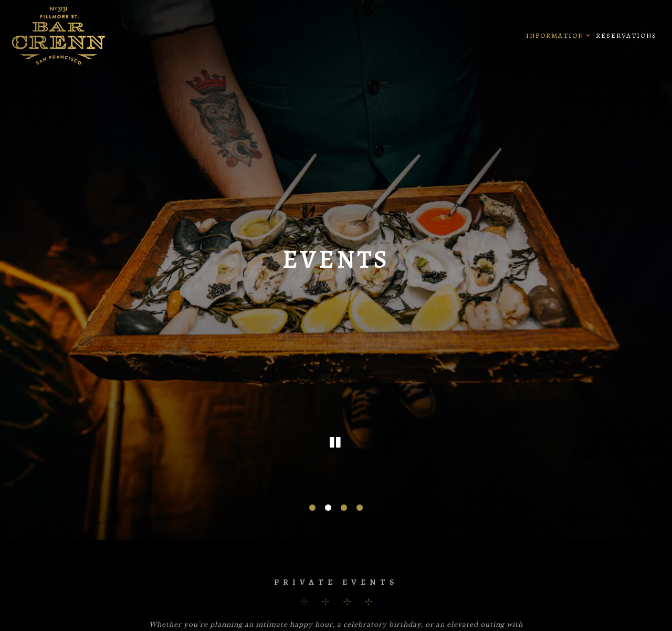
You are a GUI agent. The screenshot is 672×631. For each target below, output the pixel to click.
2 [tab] (328, 499)
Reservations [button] (626, 36)
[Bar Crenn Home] (91, 35)
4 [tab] (360, 499)
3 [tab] (344, 499)
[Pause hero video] (336, 435)
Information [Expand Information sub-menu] (556, 34)
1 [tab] (312, 499)
